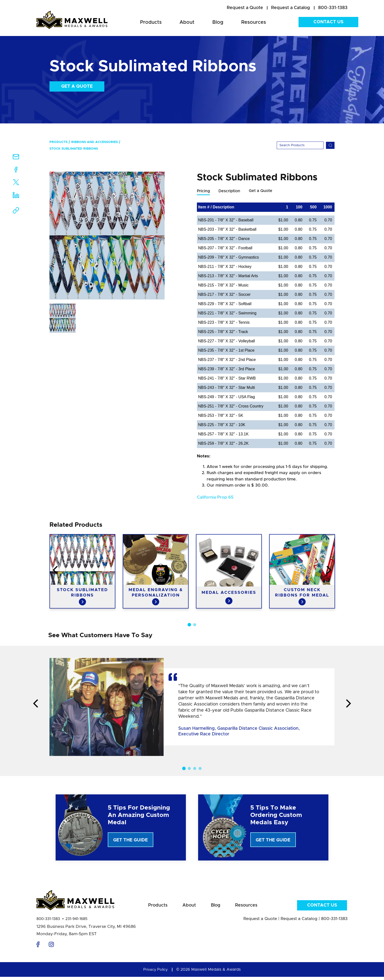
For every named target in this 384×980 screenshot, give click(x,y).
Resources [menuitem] (254, 22)
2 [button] (195, 625)
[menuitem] (245, 8)
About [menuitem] (187, 22)
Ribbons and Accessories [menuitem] (95, 142)
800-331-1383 (48, 922)
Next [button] (367, 571)
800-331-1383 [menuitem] (333, 8)
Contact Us (328, 22)
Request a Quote (260, 922)
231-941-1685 (76, 922)
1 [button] (189, 625)
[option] (107, 236)
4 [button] (200, 769)
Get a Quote (77, 86)
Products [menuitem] (151, 22)
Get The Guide (131, 840)
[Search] (300, 145)
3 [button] (195, 769)
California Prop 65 (215, 497)
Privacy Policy (156, 973)
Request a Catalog (299, 922)
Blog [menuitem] (218, 22)
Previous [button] (17, 571)
